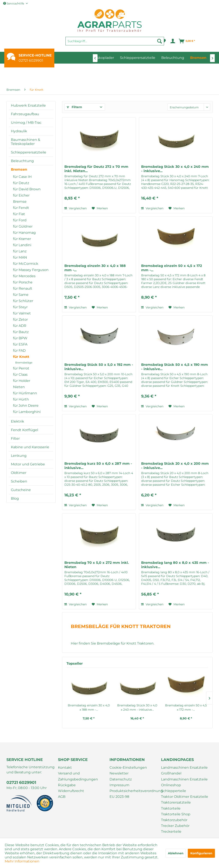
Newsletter (119, 773)
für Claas (20, 374)
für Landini (22, 245)
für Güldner (23, 226)
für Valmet (22, 313)
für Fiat (19, 214)
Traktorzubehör (174, 820)
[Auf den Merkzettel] (100, 208)
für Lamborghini (27, 412)
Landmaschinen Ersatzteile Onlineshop (184, 782)
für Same (21, 295)
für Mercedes (24, 276)
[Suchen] (160, 41)
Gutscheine (21, 490)
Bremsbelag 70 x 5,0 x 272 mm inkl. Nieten (97, 565)
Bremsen (19, 169)
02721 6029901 (31, 60)
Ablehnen (176, 853)
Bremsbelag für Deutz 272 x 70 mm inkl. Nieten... (96, 169)
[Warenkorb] (187, 41)
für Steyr (20, 307)
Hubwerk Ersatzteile (28, 105)
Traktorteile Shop (176, 814)
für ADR (20, 326)
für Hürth (21, 399)
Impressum (119, 785)
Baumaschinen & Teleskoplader (26, 142)
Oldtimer (19, 473)
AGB (62, 797)
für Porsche (23, 282)
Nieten (19, 387)
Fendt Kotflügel (24, 430)
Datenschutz (121, 779)
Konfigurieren (201, 853)
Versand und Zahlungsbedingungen (78, 776)
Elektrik (18, 421)
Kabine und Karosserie (30, 447)
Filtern (74, 107)
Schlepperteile (174, 791)
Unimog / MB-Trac (26, 123)
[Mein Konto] (172, 41)
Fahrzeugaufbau (25, 114)
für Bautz (21, 332)
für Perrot (21, 368)
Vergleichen (75, 208)
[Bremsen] (198, 58)
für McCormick (26, 264)
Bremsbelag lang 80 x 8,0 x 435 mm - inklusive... (175, 565)
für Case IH (22, 177)
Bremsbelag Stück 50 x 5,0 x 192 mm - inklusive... (99, 367)
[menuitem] (115, 43)
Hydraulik (19, 131)
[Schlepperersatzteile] (138, 58)
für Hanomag (24, 233)
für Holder (22, 381)
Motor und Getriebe (28, 464)
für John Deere (26, 406)
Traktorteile (171, 808)
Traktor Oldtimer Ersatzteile (185, 797)
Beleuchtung (22, 161)
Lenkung (19, 456)
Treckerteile (171, 832)
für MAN (20, 257)
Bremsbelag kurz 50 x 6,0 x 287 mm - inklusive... (98, 466)
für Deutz (21, 183)
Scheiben (19, 481)
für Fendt (21, 208)
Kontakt (65, 768)
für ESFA (20, 344)
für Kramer (22, 239)
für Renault (23, 288)
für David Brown (27, 189)
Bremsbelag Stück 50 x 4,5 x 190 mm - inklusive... (175, 367)
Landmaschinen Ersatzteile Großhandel (184, 770)
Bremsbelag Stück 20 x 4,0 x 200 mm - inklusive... (175, 466)
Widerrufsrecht (71, 791)
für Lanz (20, 251)
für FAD (19, 351)
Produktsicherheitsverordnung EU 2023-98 (134, 794)
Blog (15, 498)
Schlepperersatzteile (29, 152)
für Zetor (20, 319)
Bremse (20, 202)
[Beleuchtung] (173, 58)
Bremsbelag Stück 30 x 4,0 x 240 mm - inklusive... (175, 169)
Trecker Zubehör (175, 826)
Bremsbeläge (24, 363)
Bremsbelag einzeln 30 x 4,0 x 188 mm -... (95, 268)
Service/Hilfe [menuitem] (14, 3)
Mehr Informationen (22, 861)
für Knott (21, 357)
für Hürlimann (25, 393)
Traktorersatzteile (176, 802)
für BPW (20, 338)
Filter (15, 438)
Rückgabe (67, 785)
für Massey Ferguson (31, 270)
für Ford (20, 220)
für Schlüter (23, 301)
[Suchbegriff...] (115, 41)
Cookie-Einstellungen (128, 768)
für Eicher (21, 195)
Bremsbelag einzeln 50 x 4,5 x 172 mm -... (172, 268)
